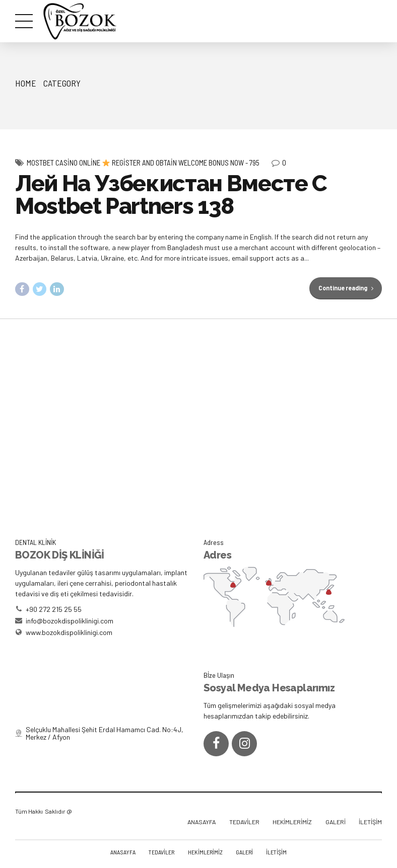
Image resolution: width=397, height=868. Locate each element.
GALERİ (336, 822)
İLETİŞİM (370, 822)
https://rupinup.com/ (15, 0)
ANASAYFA (202, 822)
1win (10, 0)
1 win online (21, 0)
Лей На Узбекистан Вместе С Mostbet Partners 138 (171, 195)
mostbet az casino (3, 0)
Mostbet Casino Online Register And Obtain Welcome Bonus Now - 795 (143, 163)
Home (26, 83)
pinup (8, 0)
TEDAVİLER (244, 822)
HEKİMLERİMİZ (292, 822)
